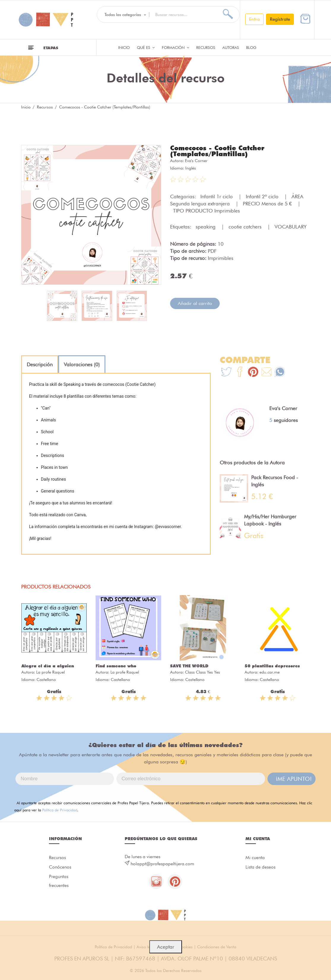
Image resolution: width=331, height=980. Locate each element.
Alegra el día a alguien (48, 666)
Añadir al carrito (195, 303)
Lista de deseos (260, 867)
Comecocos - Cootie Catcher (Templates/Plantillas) (217, 151)
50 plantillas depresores (272, 666)
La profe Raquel (50, 672)
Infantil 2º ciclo (263, 196)
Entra (254, 19)
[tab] (40, 364)
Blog (251, 47)
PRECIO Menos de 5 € (268, 204)
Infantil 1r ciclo (217, 196)
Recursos (206, 47)
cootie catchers (246, 227)
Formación (175, 47)
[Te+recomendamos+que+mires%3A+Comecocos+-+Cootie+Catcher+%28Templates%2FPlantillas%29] (240, 373)
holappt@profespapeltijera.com (162, 864)
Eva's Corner (196, 161)
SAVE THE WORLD (189, 666)
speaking (206, 227)
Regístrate (280, 19)
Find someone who (116, 666)
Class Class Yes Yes (202, 672)
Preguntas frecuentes (59, 881)
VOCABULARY (291, 227)
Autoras (231, 47)
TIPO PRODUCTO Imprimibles (206, 211)
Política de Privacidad (60, 810)
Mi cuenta (255, 858)
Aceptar (166, 947)
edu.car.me (270, 672)
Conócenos (60, 867)
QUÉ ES (146, 47)
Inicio (124, 47)
